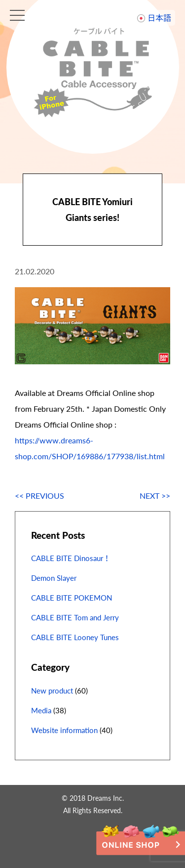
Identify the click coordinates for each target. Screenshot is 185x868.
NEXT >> (155, 496)
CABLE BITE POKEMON (72, 598)
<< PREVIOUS (39, 496)
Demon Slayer (54, 578)
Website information (64, 730)
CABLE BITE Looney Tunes (75, 637)
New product (52, 691)
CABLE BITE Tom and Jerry (75, 617)
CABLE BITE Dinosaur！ (71, 558)
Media (41, 710)
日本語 (159, 18)
